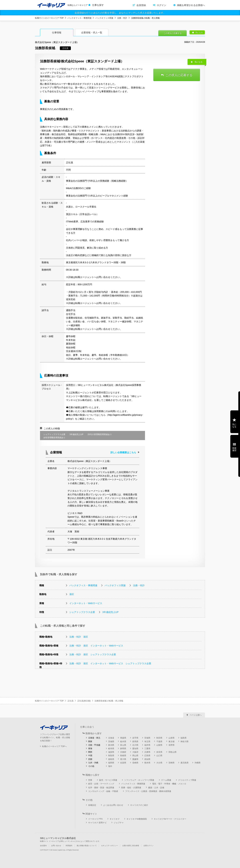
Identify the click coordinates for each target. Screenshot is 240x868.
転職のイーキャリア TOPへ (54, 746)
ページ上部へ (196, 715)
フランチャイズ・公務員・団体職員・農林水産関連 (148, 791)
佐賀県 (123, 763)
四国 (90, 759)
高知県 (147, 759)
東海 (90, 749)
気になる (199, 32)
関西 (90, 752)
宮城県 (147, 738)
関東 (90, 742)
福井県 (147, 745)
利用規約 (69, 846)
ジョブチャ (119, 823)
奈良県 (159, 752)
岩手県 (135, 738)
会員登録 (141, 5)
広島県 (147, 756)
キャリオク (115, 819)
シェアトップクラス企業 (82, 612)
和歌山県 (172, 752)
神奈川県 (184, 742)
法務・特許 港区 (79, 637)
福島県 (183, 738)
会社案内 (43, 846)
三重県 (147, 749)
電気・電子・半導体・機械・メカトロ (169, 784)
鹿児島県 (184, 763)
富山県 (123, 745)
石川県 (135, 745)
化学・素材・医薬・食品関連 (101, 788)
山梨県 (159, 745)
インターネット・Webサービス (86, 603)
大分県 (159, 763)
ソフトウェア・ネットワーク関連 (139, 780)
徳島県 (111, 759)
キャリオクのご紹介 (139, 805)
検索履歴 (234, 449)
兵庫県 (147, 752)
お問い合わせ (56, 846)
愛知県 (135, 749)
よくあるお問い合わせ (113, 805)
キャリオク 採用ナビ (97, 823)
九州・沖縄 (93, 763)
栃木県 (123, 742)
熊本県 (147, 763)
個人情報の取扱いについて (87, 846)
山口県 (159, 756)
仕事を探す (98, 5)
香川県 (123, 759)
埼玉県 (147, 742)
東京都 (171, 742)
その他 (91, 766)
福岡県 (111, 763)
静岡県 (123, 749)
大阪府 (135, 752)
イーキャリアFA (95, 819)
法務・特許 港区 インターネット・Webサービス (96, 646)
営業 (90, 780)
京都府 (123, 752)
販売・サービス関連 (108, 780)
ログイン (161, 5)
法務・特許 (122, 18)
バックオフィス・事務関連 (79, 18)
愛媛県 (135, 759)
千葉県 (159, 742)
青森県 (123, 738)
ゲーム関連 (166, 780)
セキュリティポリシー (109, 846)
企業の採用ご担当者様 (131, 846)
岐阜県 (111, 749)
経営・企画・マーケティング (101, 784)
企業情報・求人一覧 (92, 33)
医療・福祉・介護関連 (131, 788)
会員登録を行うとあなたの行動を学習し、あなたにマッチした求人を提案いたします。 (120, 13)
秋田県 (159, 738)
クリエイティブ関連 (187, 780)
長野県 (171, 745)
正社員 (70, 701)
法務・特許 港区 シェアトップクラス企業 (93, 654)
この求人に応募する (172, 33)
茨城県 (111, 742)
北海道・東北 (94, 738)
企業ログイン (148, 846)
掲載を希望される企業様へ (191, 5)
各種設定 (92, 805)
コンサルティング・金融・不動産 (103, 791)
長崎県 (135, 763)
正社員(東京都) (84, 701)
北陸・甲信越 (94, 745)
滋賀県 (111, 752)
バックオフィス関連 (104, 18)
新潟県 (111, 745)
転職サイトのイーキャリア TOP (49, 18)
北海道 (111, 738)
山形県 (171, 738)
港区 (72, 594)
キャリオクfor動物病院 (137, 819)
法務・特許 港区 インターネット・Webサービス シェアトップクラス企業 (110, 663)
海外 (110, 766)
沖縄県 (197, 763)
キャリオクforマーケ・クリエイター (170, 819)
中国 (90, 756)
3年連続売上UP (110, 612)
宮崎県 (171, 763)
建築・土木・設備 (156, 788)
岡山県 (135, 756)
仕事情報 (57, 33)
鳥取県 (111, 756)
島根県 (123, 756)
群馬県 (135, 742)
